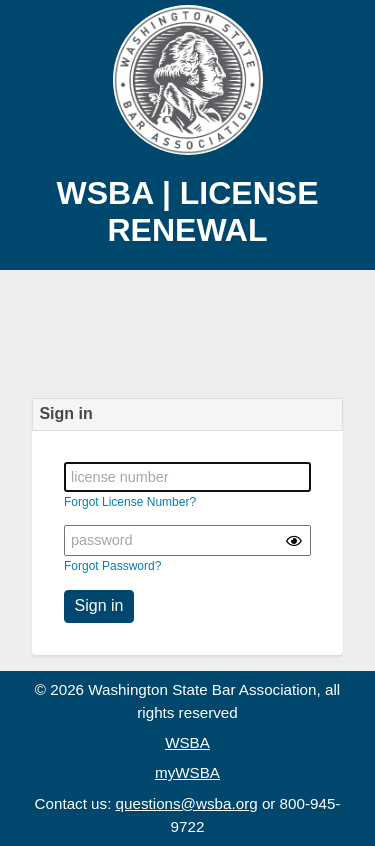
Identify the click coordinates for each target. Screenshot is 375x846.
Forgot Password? (112, 566)
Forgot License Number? (130, 502)
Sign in (99, 605)
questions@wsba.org (187, 803)
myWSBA (187, 772)
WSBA (187, 742)
